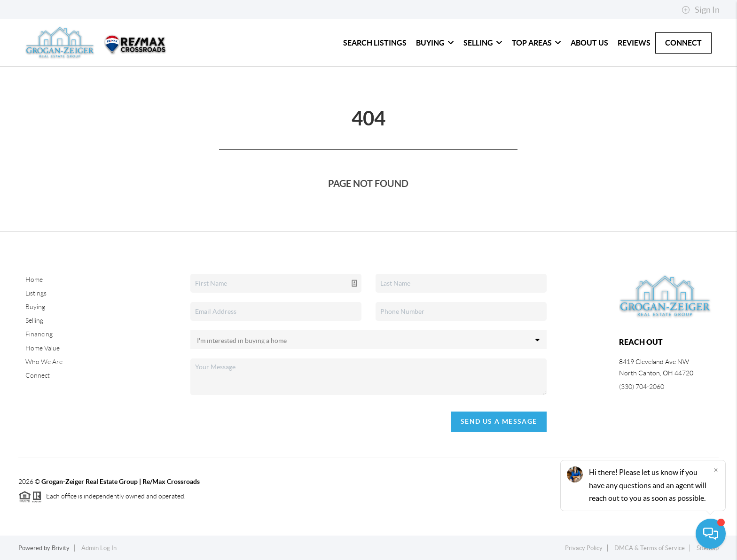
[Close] (716, 470)
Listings (36, 293)
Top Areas (537, 43)
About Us (589, 43)
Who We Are (44, 362)
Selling (483, 43)
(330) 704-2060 (642, 387)
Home (34, 280)
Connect (683, 43)
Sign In (701, 10)
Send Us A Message (499, 421)
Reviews (634, 43)
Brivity (61, 548)
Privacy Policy (584, 548)
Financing (39, 334)
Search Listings (375, 43)
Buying (435, 43)
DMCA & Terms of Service (650, 548)
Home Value (43, 348)
